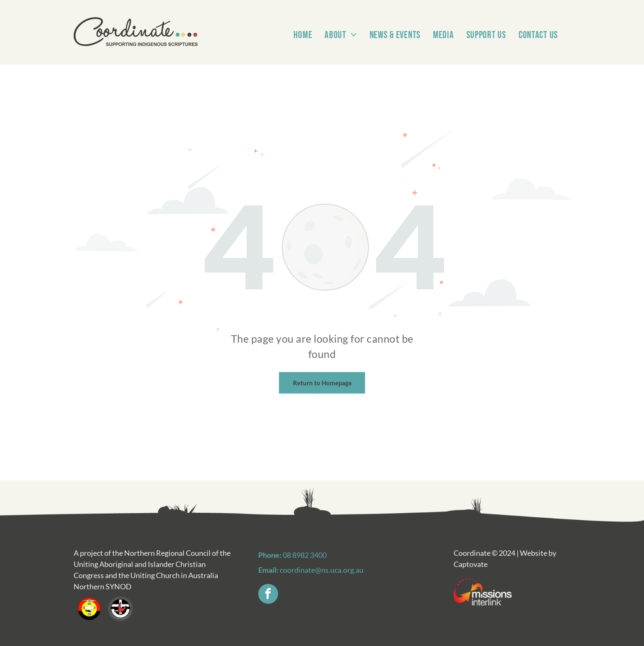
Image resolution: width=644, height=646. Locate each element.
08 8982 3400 (305, 555)
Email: (268, 570)
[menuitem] (303, 25)
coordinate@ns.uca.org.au (322, 570)
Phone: (270, 555)
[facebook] (268, 595)
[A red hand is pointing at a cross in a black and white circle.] (120, 609)
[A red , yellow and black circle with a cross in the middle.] (89, 609)
